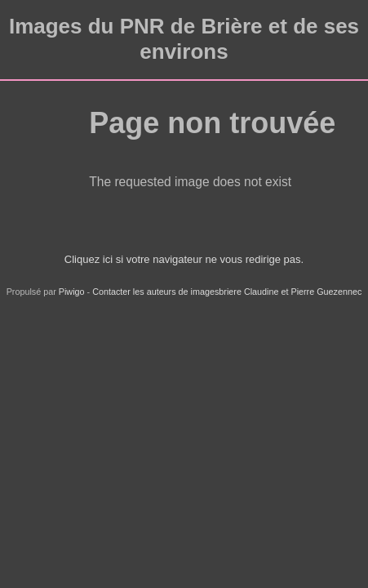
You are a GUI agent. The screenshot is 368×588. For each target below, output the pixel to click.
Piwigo (72, 292)
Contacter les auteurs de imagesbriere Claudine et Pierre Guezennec (227, 292)
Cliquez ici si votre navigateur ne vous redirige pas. (184, 259)
